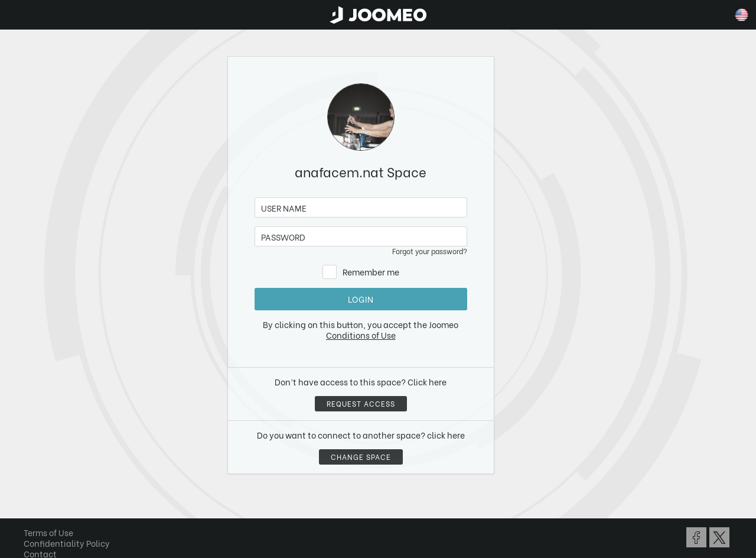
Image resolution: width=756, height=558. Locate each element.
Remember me (371, 272)
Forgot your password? (430, 251)
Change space (361, 457)
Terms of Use (48, 532)
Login (361, 299)
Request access (361, 403)
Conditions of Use (361, 335)
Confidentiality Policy (67, 543)
